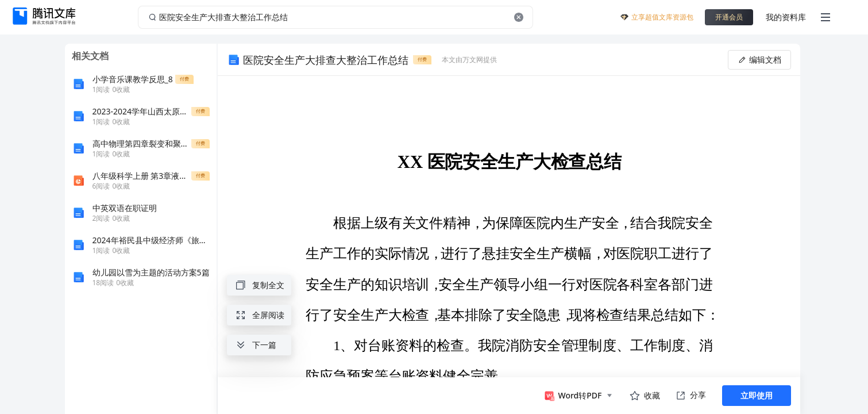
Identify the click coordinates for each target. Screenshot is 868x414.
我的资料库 (786, 17)
